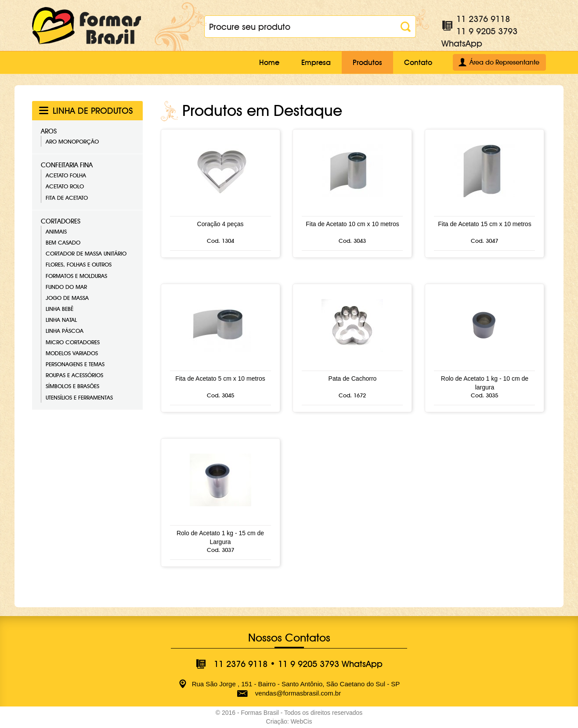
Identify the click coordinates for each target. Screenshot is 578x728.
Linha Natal (61, 320)
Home (269, 62)
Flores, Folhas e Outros (79, 264)
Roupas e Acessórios (74, 375)
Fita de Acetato (67, 198)
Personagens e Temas (75, 364)
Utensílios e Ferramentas (79, 397)
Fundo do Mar (66, 287)
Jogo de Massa (67, 298)
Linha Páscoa (65, 331)
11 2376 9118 (483, 19)
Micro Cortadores (73, 342)
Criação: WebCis (289, 721)
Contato (418, 62)
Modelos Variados (72, 353)
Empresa (316, 62)
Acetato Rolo (65, 186)
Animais (56, 231)
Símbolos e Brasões (72, 386)
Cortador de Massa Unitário (86, 253)
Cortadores (61, 221)
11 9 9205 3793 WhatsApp (330, 664)
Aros (49, 131)
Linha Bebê (60, 309)
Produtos (367, 62)
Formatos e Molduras (76, 276)
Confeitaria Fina (67, 165)
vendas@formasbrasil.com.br (298, 693)
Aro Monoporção (72, 141)
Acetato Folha (66, 175)
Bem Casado (63, 242)
